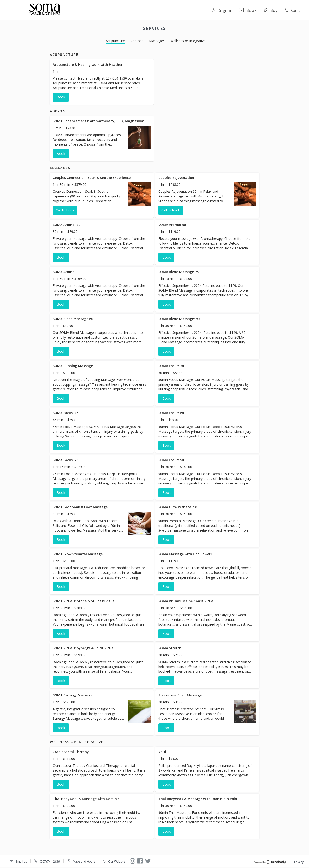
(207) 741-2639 (50, 861)
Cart (292, 10)
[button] (102, 82)
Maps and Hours (84, 861)
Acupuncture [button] (115, 41)
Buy (270, 10)
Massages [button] (157, 41)
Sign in (222, 10)
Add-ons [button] (137, 41)
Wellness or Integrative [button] (188, 41)
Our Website (117, 861)
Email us (21, 861)
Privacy (299, 862)
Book (248, 10)
